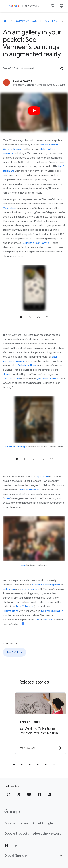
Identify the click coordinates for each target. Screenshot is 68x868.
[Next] (63, 21)
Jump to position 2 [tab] (30, 317)
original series (29, 589)
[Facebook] (39, 794)
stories (7, 374)
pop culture (42, 476)
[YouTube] (29, 794)
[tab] (14, 764)
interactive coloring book (46, 585)
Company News (26, 21)
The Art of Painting (14, 447)
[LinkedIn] (49, 794)
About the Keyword (47, 834)
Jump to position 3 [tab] (38, 317)
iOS (37, 620)
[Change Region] (34, 856)
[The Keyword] (5, 21)
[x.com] (19, 794)
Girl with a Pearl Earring (36, 243)
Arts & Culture (15, 652)
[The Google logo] (12, 812)
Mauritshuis (9, 208)
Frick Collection (25, 606)
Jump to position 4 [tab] (47, 317)
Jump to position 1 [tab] (21, 317)
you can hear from (47, 378)
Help (11, 845)
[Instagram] (9, 794)
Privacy (10, 823)
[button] (61, 68)
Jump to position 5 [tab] (51, 459)
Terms (24, 823)
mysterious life (11, 378)
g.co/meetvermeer (51, 611)
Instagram (9, 589)
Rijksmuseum (10, 611)
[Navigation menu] (6, 6)
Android (47, 620)
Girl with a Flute (27, 365)
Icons (7, 498)
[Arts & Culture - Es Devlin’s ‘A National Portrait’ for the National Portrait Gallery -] (40, 723)
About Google (43, 823)
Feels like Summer (28, 490)
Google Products (17, 834)
